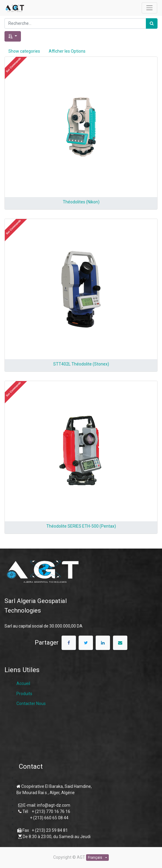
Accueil (23, 683)
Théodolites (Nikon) (81, 202)
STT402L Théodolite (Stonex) (81, 364)
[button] (13, 36)
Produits (24, 694)
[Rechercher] (152, 23)
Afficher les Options (67, 51)
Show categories (24, 51)
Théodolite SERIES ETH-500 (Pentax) (81, 526)
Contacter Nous (31, 703)
